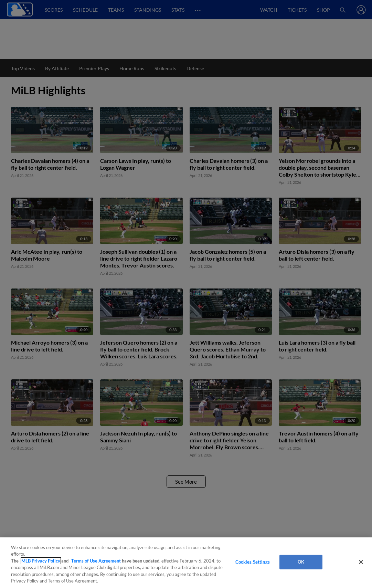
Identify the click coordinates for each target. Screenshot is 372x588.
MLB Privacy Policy (41, 561)
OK (301, 562)
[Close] (361, 562)
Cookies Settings (253, 562)
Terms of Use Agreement (96, 561)
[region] (186, 563)
